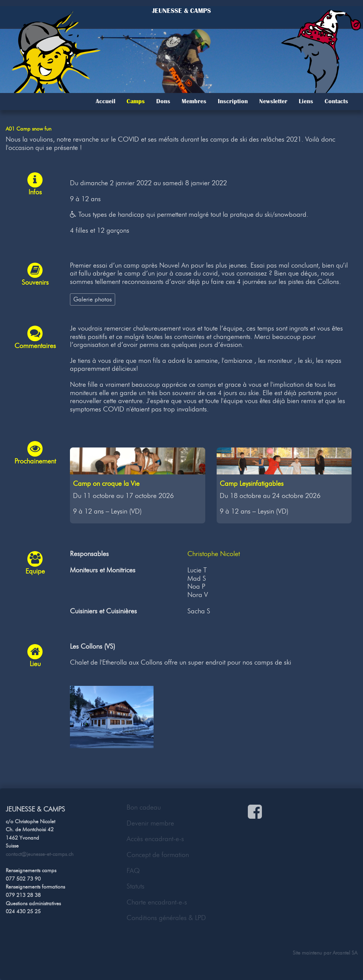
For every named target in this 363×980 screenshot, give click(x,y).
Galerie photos (93, 299)
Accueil (105, 101)
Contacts (336, 101)
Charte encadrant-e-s (157, 902)
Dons (163, 101)
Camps (136, 101)
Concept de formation (158, 855)
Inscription (233, 101)
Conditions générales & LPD (166, 918)
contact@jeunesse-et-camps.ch (40, 854)
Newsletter (273, 101)
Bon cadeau (144, 807)
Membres (194, 101)
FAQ (133, 871)
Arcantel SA (345, 953)
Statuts (136, 886)
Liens (306, 101)
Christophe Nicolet (214, 554)
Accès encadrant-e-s (155, 839)
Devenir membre (150, 823)
